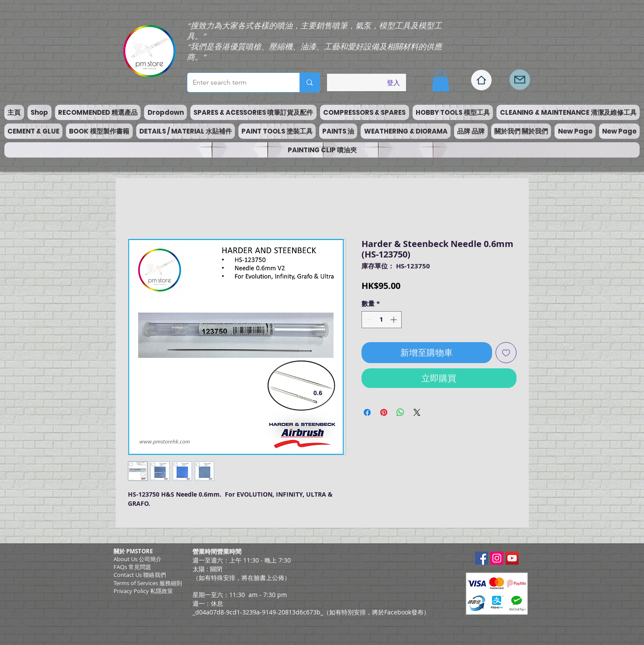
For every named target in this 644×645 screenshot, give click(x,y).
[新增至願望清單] (506, 353)
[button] (441, 80)
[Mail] (520, 80)
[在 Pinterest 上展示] (384, 412)
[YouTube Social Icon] (512, 558)
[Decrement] (369, 320)
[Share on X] (417, 412)
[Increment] (394, 320)
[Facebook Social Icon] (482, 558)
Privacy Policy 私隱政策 (143, 591)
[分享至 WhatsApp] (400, 412)
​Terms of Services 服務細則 (148, 583)
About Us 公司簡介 (138, 559)
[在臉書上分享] (367, 412)
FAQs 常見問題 (132, 567)
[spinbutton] (381, 320)
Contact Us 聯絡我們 (140, 575)
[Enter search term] (237, 82)
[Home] (481, 80)
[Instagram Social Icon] (497, 558)
